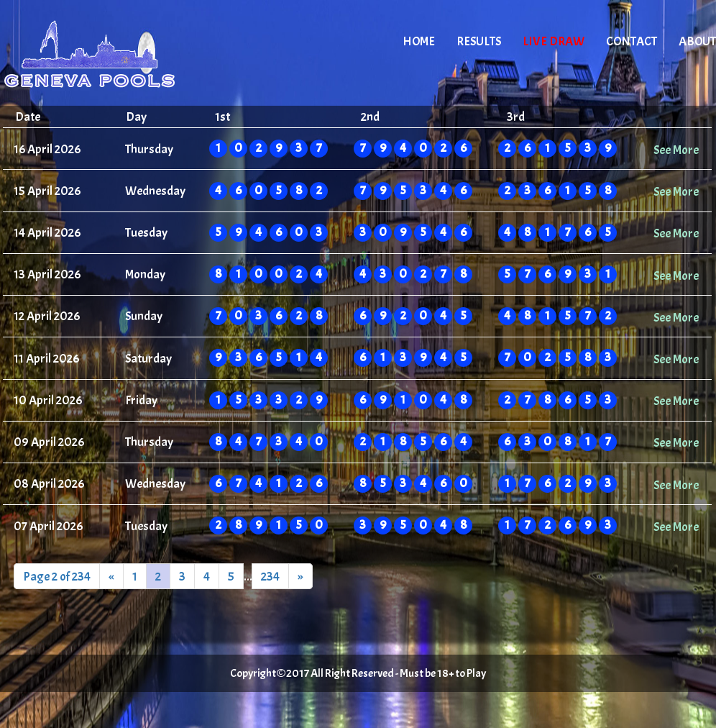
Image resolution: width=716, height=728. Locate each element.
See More (676, 150)
